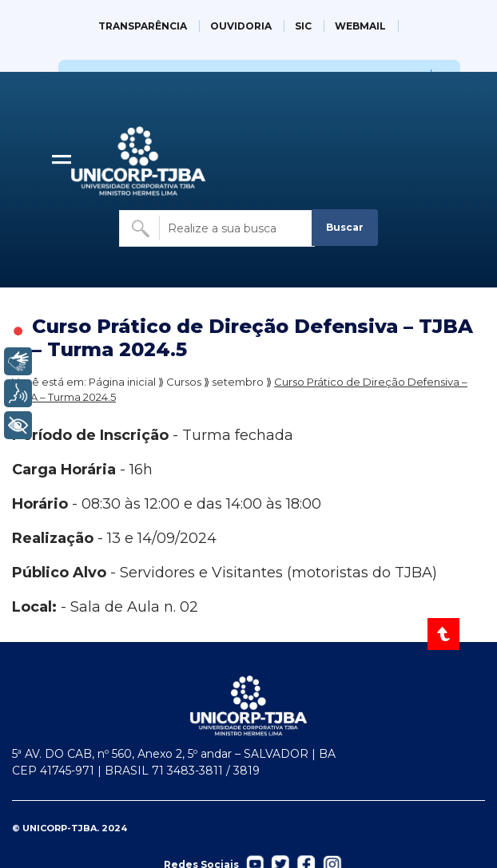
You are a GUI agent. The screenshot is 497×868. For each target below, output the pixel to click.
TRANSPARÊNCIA (143, 26)
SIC (303, 26)
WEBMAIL (360, 26)
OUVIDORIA (241, 26)
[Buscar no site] (217, 228)
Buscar (345, 227)
